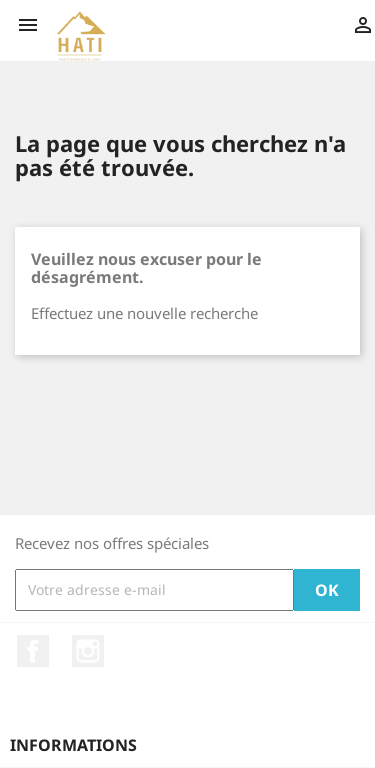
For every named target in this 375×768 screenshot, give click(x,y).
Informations (73, 745)
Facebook (33, 651)
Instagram (88, 651)
